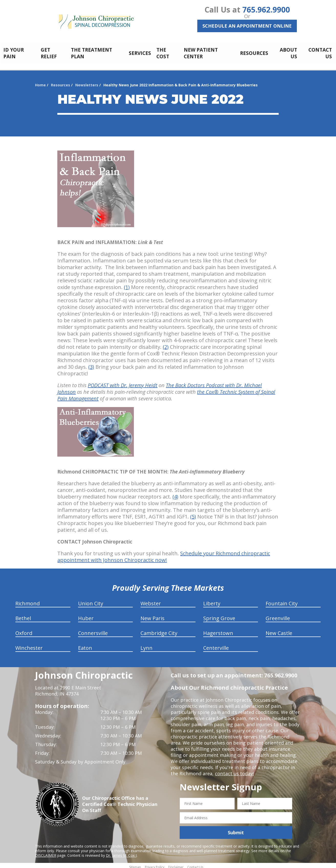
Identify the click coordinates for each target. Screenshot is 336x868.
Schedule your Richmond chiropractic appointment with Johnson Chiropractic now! (164, 554)
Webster (151, 601)
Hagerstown (218, 630)
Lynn (147, 645)
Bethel (23, 615)
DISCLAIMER (46, 853)
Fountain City (282, 601)
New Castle (279, 630)
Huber (86, 615)
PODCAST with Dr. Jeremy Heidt (123, 382)
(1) (127, 284)
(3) (91, 364)
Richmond (28, 601)
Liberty (212, 601)
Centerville (216, 645)
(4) (175, 494)
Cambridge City (159, 630)
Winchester (29, 645)
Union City (91, 601)
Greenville (278, 615)
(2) (166, 344)
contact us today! (234, 771)
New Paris (153, 615)
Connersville (93, 630)
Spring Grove (219, 615)
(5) (193, 514)
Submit (236, 830)
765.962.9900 (266, 10)
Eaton (85, 645)
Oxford (24, 630)
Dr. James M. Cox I (121, 853)
